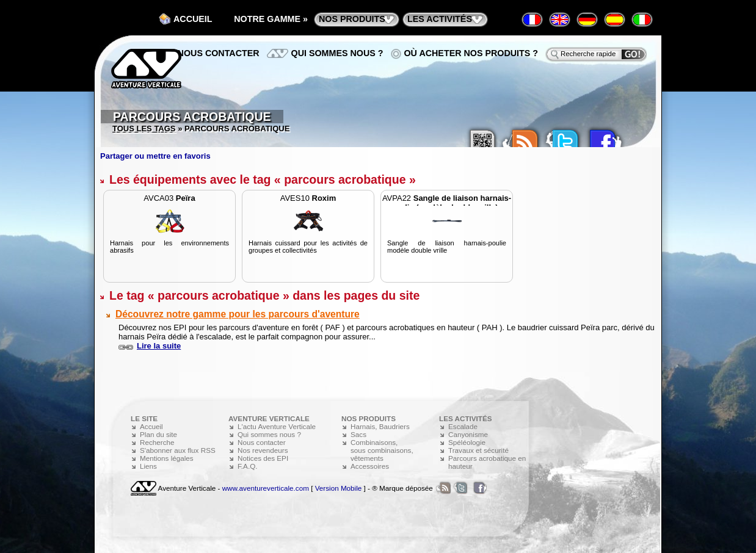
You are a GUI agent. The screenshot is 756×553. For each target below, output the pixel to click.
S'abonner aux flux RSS (178, 450)
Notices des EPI (263, 458)
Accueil (193, 19)
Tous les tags (144, 128)
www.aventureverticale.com (266, 488)
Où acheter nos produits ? (471, 53)
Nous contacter (219, 53)
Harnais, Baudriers (380, 426)
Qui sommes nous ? (337, 53)
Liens (148, 466)
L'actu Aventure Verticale (277, 426)
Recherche (157, 442)
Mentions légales (167, 458)
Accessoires (370, 466)
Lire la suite (159, 346)
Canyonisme (468, 434)
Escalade (463, 426)
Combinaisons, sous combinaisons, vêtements (382, 450)
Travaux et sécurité (478, 450)
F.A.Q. (247, 466)
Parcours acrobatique (192, 117)
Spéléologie (467, 442)
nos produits (352, 19)
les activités (440, 19)
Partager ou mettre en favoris (155, 156)
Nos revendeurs (263, 450)
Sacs (358, 434)
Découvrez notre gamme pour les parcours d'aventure (238, 314)
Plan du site (158, 434)
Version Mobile (339, 488)
